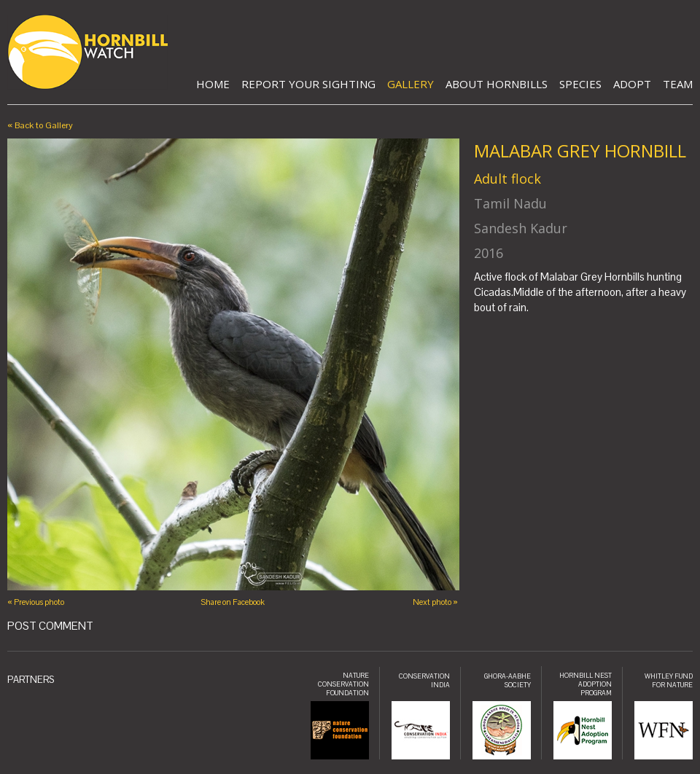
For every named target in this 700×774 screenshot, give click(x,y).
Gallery (411, 84)
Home (213, 84)
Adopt (632, 84)
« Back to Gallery (40, 125)
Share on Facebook (233, 602)
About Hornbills (497, 84)
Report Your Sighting (308, 84)
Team (678, 84)
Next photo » (435, 602)
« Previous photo (36, 602)
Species (580, 84)
